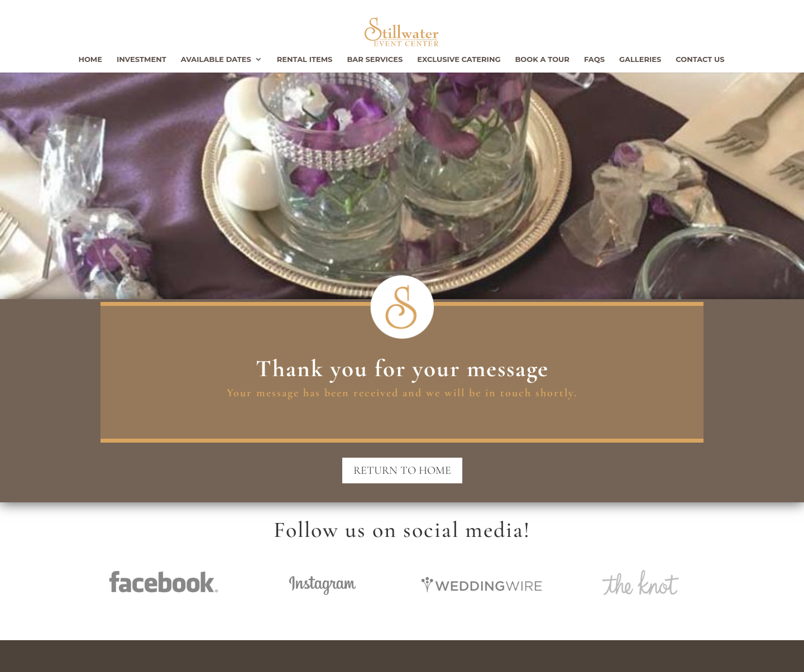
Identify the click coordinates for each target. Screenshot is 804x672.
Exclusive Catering (459, 59)
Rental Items (305, 59)
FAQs (594, 59)
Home (90, 59)
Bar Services (375, 59)
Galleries (640, 59)
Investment (142, 59)
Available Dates (216, 59)
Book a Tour (542, 59)
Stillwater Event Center (150, 656)
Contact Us (700, 59)
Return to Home (402, 471)
